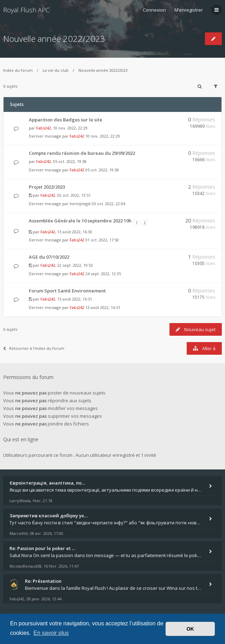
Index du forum (18, 70)
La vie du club (56, 70)
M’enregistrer (189, 10)
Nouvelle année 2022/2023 (54, 39)
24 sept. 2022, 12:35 (103, 274)
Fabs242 (44, 128)
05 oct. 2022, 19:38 (102, 170)
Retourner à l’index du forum (34, 348)
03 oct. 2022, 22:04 (108, 204)
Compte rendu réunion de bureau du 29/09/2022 (82, 153)
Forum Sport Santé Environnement (67, 291)
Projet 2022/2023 (47, 187)
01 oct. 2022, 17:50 (102, 240)
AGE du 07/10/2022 (49, 257)
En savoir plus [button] (51, 633)
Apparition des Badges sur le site (66, 120)
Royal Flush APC (26, 10)
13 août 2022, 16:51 (103, 307)
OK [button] (190, 629)
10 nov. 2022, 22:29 (103, 136)
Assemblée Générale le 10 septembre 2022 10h (80, 221)
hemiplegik (80, 204)
